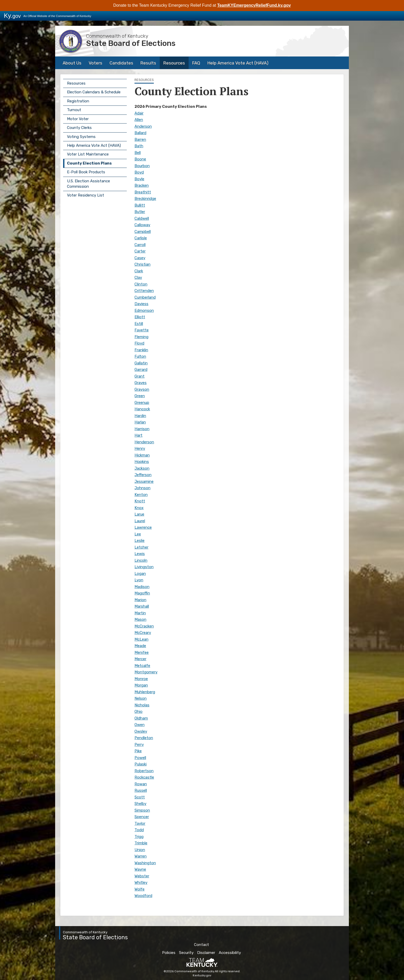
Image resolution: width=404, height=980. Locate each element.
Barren (140, 140)
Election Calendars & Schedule (94, 92)
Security (186, 953)
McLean (141, 639)
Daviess (141, 304)
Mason (140, 619)
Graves (141, 383)
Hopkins (142, 462)
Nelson (141, 698)
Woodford (143, 896)
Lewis (140, 554)
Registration (78, 101)
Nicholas (142, 705)
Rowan (141, 784)
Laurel (140, 521)
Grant (140, 376)
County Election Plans (89, 163)
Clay (138, 277)
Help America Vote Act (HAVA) (238, 63)
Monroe (141, 679)
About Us (72, 63)
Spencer (142, 817)
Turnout (74, 110)
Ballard (140, 133)
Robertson (144, 771)
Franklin (141, 350)
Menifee (142, 652)
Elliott (140, 317)
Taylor (140, 823)
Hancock (142, 409)
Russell (141, 790)
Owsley (141, 731)
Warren (141, 856)
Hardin (140, 416)
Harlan (140, 422)
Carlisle (141, 238)
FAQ (196, 63)
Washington (145, 863)
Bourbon (142, 166)
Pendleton (144, 738)
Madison (142, 587)
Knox (139, 508)
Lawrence (143, 527)
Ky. (12, 16)
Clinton (141, 284)
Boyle (139, 179)
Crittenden (144, 291)
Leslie (140, 541)
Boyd (139, 172)
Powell (140, 758)
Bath (139, 146)
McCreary (143, 633)
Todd (139, 830)
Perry (139, 745)
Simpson (142, 810)
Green (140, 396)
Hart (138, 435)
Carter (140, 251)
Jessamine (144, 481)
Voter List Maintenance (88, 154)
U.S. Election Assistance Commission (89, 184)
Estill (139, 324)
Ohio (138, 712)
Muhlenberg (145, 692)
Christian (142, 264)
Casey (140, 258)
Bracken (142, 185)
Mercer (140, 659)
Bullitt (140, 205)
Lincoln (141, 560)
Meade (140, 646)
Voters (95, 63)
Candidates (121, 63)
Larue (139, 514)
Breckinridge (145, 199)
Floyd (139, 343)
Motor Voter (78, 119)
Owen (140, 725)
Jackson (142, 468)
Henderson (144, 442)
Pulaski (141, 764)
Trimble (141, 843)
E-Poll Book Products (86, 172)
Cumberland (145, 297)
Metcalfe (142, 666)
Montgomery (146, 672)
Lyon (139, 580)
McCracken (144, 626)
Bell (138, 153)
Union (140, 850)
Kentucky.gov (202, 975)
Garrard (141, 370)
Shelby (140, 804)
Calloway (142, 225)
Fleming (141, 337)
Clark (139, 271)
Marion (140, 600)
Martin (140, 613)
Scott (140, 797)
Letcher (141, 547)
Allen (139, 120)
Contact (201, 945)
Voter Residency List (86, 195)
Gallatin (141, 363)
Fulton (140, 356)
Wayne (140, 869)
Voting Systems (81, 137)
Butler (140, 212)
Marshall (142, 606)
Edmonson (144, 311)
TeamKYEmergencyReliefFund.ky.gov (254, 5)
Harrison (142, 429)
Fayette (142, 330)
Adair (139, 113)
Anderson (143, 126)
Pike (138, 751)
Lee (138, 534)
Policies (169, 953)
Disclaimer (206, 953)
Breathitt (143, 192)
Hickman (142, 455)
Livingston (144, 567)
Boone (140, 159)
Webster (142, 876)
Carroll (140, 245)
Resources (174, 63)
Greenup (142, 403)
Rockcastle (144, 777)
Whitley (141, 883)
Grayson (142, 389)
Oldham (141, 718)
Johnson (142, 488)
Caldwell (142, 218)
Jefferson (143, 475)
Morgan (141, 685)
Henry (140, 448)
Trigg (139, 837)
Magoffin (142, 593)
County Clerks (79, 128)
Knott (140, 501)
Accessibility (230, 953)
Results (148, 63)
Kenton (141, 495)
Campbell (143, 232)
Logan (140, 574)
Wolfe (140, 889)
